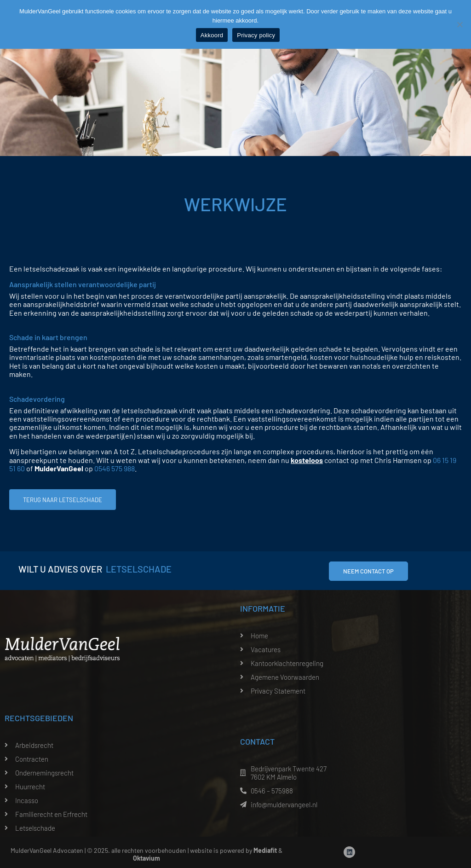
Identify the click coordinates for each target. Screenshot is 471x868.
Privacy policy (256, 35)
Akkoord (212, 35)
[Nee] (460, 24)
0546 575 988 (115, 468)
